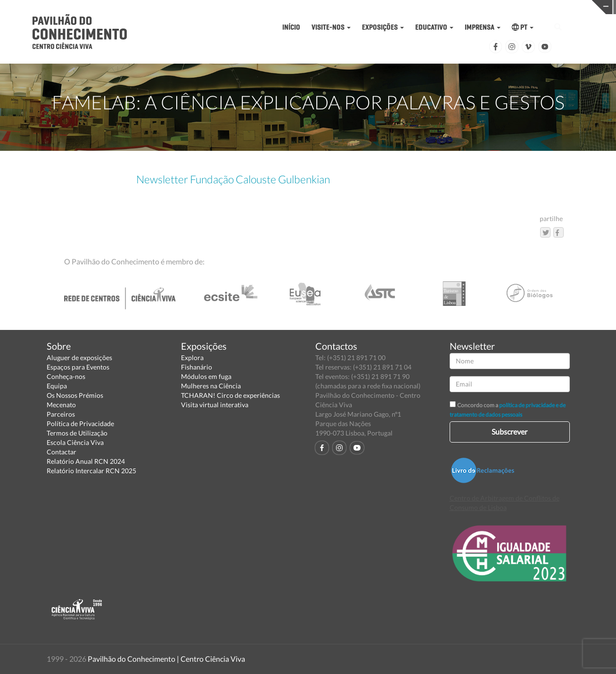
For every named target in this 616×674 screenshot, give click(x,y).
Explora (192, 358)
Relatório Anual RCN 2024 (86, 461)
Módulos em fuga (206, 376)
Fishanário (197, 367)
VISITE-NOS (331, 27)
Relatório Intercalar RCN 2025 (91, 471)
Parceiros (61, 414)
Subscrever (509, 432)
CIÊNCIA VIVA (488, 6)
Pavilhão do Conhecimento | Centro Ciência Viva (166, 659)
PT (523, 27)
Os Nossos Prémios (75, 395)
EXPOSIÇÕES (383, 27)
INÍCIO (291, 27)
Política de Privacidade (80, 423)
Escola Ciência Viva (75, 442)
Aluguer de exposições (79, 358)
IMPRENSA (483, 27)
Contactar (62, 452)
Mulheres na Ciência (211, 386)
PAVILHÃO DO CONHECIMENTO (354, 7)
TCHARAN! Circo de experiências (230, 395)
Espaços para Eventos (78, 367)
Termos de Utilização (77, 433)
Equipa (57, 386)
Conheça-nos (66, 376)
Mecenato (61, 405)
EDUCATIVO (434, 27)
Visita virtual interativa (215, 405)
